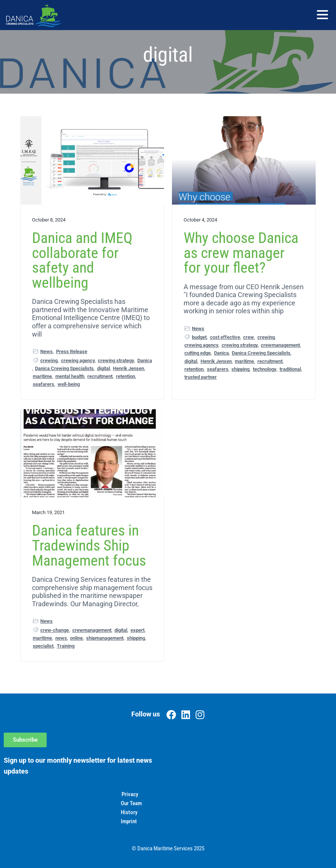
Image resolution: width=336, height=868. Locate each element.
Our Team (131, 803)
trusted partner (201, 377)
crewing (49, 360)
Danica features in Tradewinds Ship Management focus (89, 546)
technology (265, 369)
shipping (240, 369)
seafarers (43, 384)
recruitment (100, 376)
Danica (145, 360)
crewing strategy (116, 360)
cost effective (225, 337)
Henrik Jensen (128, 368)
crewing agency (78, 360)
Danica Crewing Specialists (64, 368)
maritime (42, 376)
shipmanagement (105, 638)
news (61, 638)
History (129, 812)
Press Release (72, 351)
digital (103, 368)
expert (138, 630)
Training (66, 646)
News (46, 351)
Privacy (130, 794)
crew (249, 337)
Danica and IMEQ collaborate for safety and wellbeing (82, 260)
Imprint (129, 821)
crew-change (55, 630)
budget (199, 337)
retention (125, 376)
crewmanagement (280, 345)
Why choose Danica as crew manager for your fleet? (241, 253)
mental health (70, 376)
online (76, 638)
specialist (43, 646)
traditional (290, 369)
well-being (69, 384)
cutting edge (198, 353)
